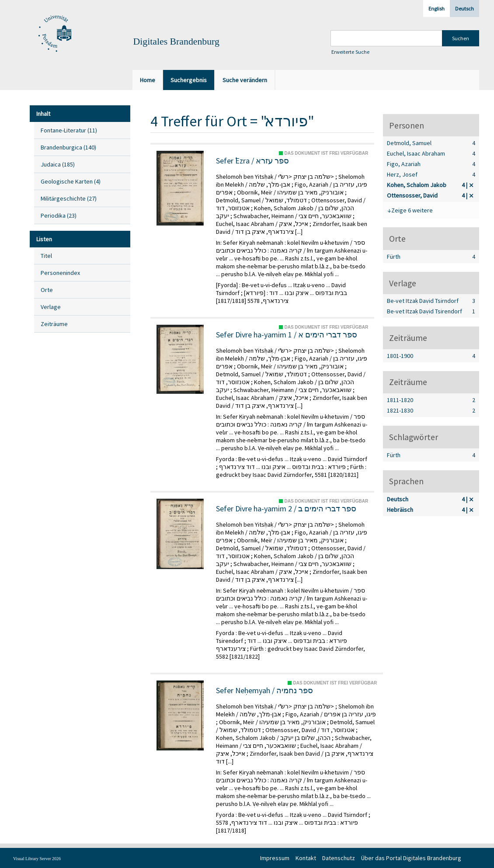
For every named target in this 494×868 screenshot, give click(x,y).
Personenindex (60, 273)
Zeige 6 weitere (412, 210)
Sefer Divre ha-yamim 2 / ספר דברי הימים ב (286, 509)
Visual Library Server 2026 (37, 859)
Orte (47, 290)
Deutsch (464, 9)
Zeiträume (54, 324)
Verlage (51, 307)
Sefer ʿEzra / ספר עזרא (252, 161)
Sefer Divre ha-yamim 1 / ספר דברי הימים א (287, 335)
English (437, 9)
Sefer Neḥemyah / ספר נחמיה (264, 691)
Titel (46, 256)
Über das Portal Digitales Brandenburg (411, 858)
